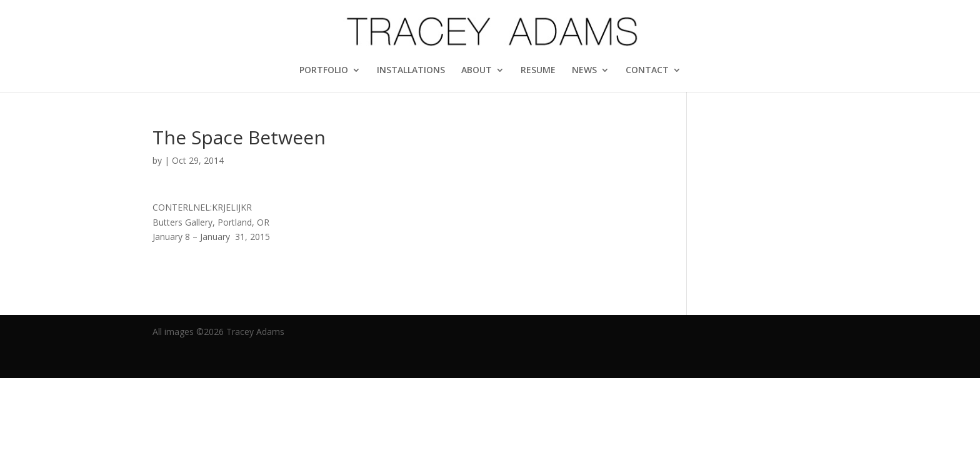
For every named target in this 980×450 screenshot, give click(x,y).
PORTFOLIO (324, 71)
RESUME (538, 71)
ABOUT (477, 71)
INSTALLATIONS (411, 71)
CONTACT (647, 71)
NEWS (584, 71)
